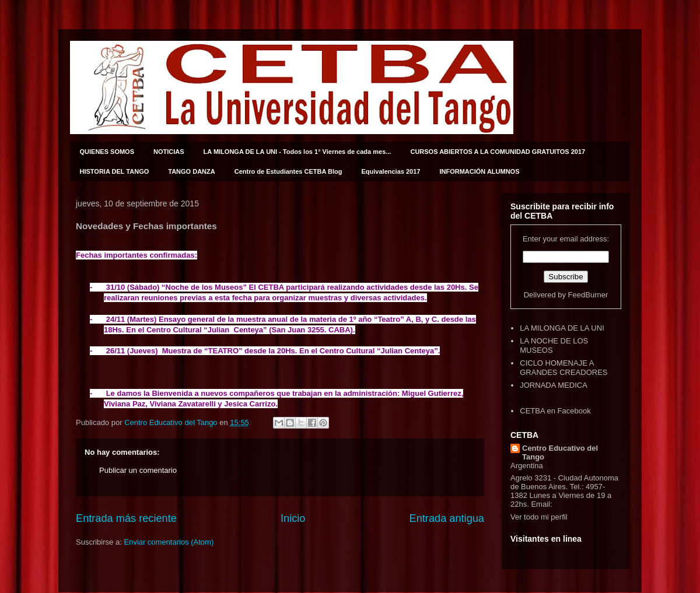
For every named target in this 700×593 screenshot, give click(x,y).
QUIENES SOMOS (107, 152)
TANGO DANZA (191, 171)
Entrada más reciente (126, 518)
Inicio (293, 518)
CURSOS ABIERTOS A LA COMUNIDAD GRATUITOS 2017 (498, 152)
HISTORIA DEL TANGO (115, 171)
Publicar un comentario (138, 470)
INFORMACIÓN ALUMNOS (479, 171)
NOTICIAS (169, 152)
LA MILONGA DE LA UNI (562, 328)
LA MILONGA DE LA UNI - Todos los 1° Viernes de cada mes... (297, 152)
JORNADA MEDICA (554, 385)
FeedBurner (588, 295)
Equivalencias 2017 (391, 171)
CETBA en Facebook (555, 411)
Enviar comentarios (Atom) (169, 542)
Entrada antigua (447, 518)
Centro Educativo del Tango (560, 452)
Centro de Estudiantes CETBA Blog (288, 171)
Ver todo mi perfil (539, 517)
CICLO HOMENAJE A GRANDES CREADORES (563, 368)
